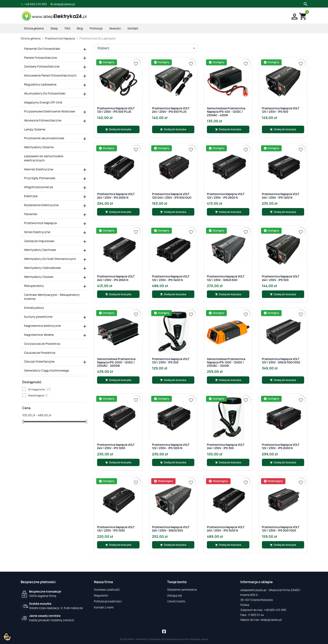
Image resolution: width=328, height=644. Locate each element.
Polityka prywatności (108, 601)
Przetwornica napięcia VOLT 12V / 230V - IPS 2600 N (226, 196)
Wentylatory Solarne (39, 147)
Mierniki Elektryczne (39, 169)
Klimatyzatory (34, 308)
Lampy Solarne (35, 129)
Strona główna (34, 28)
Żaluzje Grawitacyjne (39, 362)
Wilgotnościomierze (39, 187)
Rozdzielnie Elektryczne (41, 205)
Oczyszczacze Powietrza (42, 344)
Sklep (54, 28)
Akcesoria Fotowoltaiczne (43, 120)
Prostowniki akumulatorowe (44, 138)
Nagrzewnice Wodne (39, 335)
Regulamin (101, 595)
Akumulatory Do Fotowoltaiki (45, 93)
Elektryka (31, 196)
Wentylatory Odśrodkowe (42, 268)
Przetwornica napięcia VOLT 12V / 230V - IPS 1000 (116, 529)
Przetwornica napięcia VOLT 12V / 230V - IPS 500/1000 (281, 529)
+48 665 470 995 (275, 610)
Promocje (96, 28)
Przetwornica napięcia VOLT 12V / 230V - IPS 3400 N (171, 278)
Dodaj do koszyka (118, 129)
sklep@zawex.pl (271, 620)
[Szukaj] (305, 4)
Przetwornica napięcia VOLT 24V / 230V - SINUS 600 (171, 529)
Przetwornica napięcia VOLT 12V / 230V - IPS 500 (281, 110)
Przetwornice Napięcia (40, 223)
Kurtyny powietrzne (38, 317)
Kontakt (133, 28)
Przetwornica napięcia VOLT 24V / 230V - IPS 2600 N (116, 278)
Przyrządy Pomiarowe (40, 178)
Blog (80, 28)
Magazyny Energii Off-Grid (43, 102)
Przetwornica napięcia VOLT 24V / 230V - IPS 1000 (116, 447)
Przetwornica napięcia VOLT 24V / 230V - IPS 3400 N (226, 529)
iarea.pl (205, 639)
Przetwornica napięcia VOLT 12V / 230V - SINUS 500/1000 (281, 361)
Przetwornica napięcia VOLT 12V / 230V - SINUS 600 (226, 278)
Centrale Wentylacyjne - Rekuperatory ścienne (52, 297)
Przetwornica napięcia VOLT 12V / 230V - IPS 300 (171, 361)
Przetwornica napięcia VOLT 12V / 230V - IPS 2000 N (281, 447)
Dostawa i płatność (107, 590)
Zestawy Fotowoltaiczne (42, 66)
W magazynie (40, 389)
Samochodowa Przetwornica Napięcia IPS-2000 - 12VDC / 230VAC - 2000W (116, 362)
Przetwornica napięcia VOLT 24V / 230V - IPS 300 (226, 447)
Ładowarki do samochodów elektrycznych (44, 158)
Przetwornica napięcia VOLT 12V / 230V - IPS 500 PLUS (116, 110)
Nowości (115, 28)
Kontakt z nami (104, 607)
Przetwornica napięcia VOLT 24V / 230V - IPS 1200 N (281, 196)
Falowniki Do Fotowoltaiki (42, 49)
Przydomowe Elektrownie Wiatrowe (50, 111)
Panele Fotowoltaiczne (41, 58)
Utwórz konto (176, 601)
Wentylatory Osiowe (39, 277)
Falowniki (31, 214)
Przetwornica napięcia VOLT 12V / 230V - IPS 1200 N (171, 447)
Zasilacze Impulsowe (39, 241)
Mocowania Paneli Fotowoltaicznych (50, 75)
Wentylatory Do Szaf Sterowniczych (50, 259)
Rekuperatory (34, 286)
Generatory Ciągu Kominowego (47, 371)
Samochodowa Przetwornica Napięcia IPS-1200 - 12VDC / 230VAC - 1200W (226, 362)
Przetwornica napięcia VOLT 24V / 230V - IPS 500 (281, 278)
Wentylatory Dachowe (40, 250)
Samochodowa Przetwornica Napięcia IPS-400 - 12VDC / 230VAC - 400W (226, 112)
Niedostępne (38, 395)
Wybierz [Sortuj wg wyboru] (103, 48)
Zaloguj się (174, 595)
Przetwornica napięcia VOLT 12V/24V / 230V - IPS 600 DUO (172, 196)
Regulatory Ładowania (40, 84)
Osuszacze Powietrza (40, 353)
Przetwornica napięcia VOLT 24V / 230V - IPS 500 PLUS (171, 110)
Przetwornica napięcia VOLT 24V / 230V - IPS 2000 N (116, 196)
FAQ (67, 28)
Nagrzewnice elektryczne (42, 326)
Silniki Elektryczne (37, 232)
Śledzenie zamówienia (182, 590)
